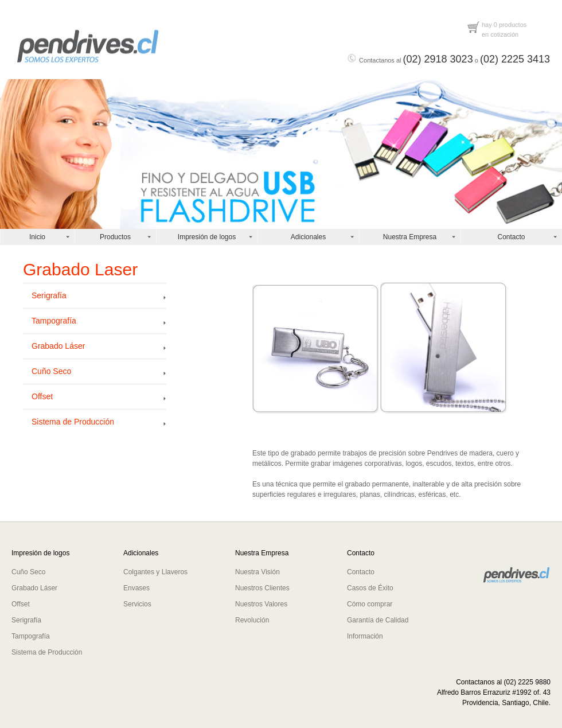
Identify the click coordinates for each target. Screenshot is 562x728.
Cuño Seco (51, 371)
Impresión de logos (207, 237)
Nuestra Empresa (410, 237)
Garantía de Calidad (378, 620)
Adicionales (308, 237)
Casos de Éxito (370, 588)
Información (365, 636)
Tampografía (54, 321)
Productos (115, 237)
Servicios (137, 604)
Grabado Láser (58, 346)
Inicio (37, 237)
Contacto (511, 237)
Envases (136, 588)
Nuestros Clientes (262, 588)
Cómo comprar (370, 604)
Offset (42, 396)
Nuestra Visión (257, 572)
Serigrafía (49, 295)
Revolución (252, 620)
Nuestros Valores (261, 604)
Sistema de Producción (73, 422)
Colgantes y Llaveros (155, 572)
